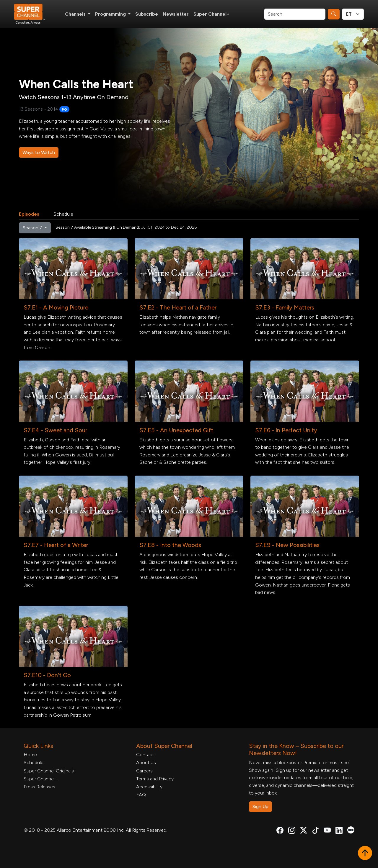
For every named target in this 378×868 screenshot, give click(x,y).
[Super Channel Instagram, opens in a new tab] (292, 831)
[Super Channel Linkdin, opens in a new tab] (339, 831)
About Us (146, 763)
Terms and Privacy (155, 779)
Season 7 (33, 228)
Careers (144, 771)
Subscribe (147, 14)
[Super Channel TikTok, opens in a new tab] (315, 831)
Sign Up (260, 806)
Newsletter (176, 14)
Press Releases (39, 787)
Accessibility (149, 787)
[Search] (295, 14)
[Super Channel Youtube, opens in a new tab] (327, 831)
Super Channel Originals (49, 771)
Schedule (63, 214)
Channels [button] (76, 14)
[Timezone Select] (353, 14)
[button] (365, 854)
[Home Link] (34, 14)
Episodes (29, 214)
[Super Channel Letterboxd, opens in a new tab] (351, 829)
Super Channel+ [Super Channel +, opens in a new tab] (211, 14)
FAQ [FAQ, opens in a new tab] (141, 795)
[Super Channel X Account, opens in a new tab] (304, 831)
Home (30, 755)
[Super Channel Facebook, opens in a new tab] (280, 831)
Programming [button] (111, 14)
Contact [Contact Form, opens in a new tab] (145, 755)
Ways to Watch (39, 152)
